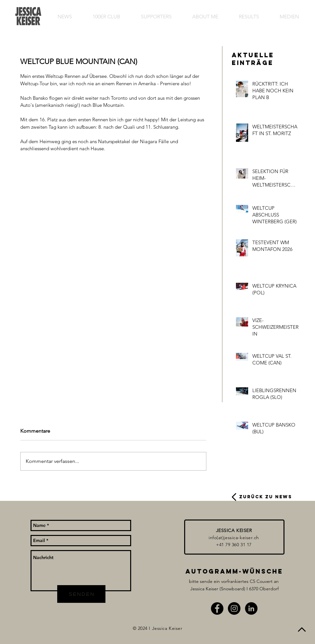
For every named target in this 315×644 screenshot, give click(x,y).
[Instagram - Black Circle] (234, 608)
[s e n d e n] (81, 594)
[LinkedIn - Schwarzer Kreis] (251, 608)
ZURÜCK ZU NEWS (266, 497)
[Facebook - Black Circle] (217, 608)
